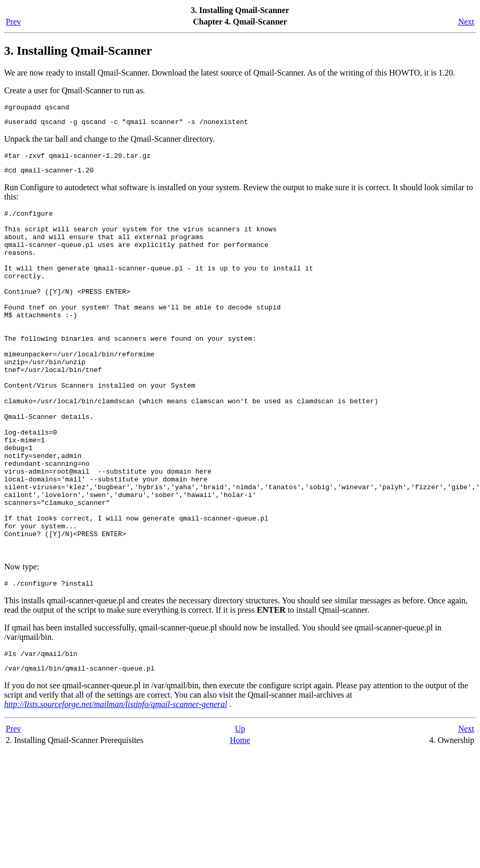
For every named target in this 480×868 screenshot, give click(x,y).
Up (240, 808)
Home (240, 820)
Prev (13, 22)
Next (466, 22)
